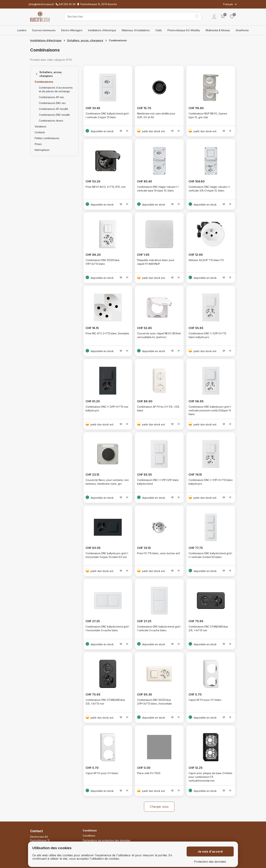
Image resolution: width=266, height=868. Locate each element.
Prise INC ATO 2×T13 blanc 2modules (107, 333)
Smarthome (242, 30)
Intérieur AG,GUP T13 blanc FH (206, 260)
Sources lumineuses (44, 30)
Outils (159, 30)
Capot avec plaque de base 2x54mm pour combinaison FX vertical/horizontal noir (210, 777)
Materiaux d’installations (136, 30)
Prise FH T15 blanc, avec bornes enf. (159, 553)
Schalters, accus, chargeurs (85, 40)
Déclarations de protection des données (107, 840)
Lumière (22, 30)
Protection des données (210, 862)
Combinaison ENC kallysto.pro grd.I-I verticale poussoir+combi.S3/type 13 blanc (210, 410)
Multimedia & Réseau (218, 30)
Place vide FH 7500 (149, 773)
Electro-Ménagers (72, 30)
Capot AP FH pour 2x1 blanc (205, 700)
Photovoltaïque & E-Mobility (184, 30)
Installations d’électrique (102, 30)
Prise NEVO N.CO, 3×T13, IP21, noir (106, 187)
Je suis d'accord (210, 851)
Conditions (89, 836)
